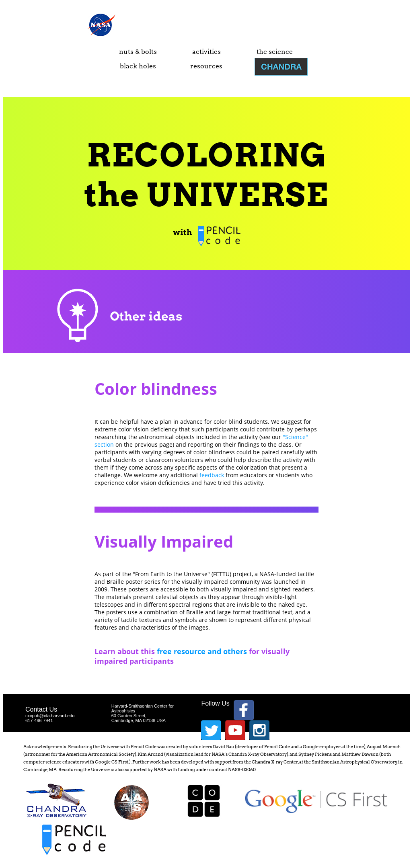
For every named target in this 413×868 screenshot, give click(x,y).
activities (206, 52)
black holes (138, 66)
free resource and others (202, 651)
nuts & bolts (138, 52)
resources (206, 66)
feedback (212, 475)
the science (275, 52)
